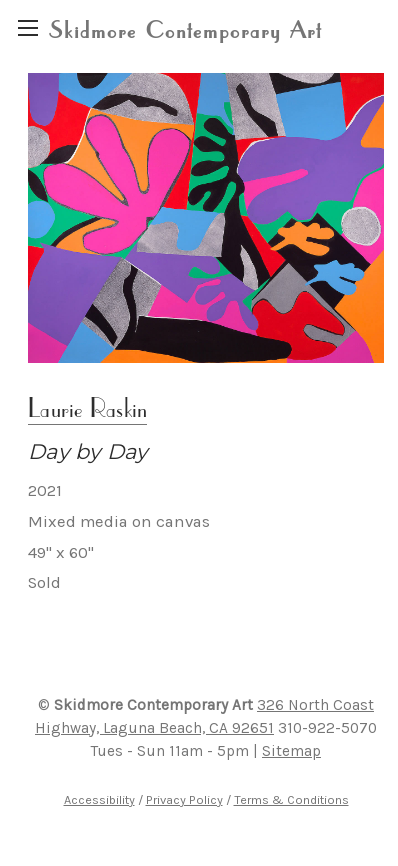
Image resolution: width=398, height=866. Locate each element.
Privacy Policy (184, 799)
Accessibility (99, 799)
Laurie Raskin (87, 407)
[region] (27, 27)
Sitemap (291, 751)
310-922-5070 (327, 728)
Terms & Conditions (291, 799)
